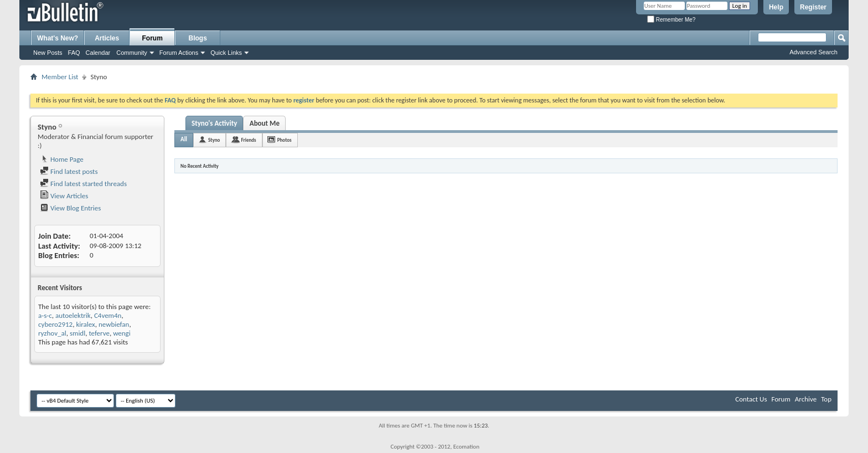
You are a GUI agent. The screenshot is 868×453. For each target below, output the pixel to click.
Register (813, 7)
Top (826, 399)
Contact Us (751, 399)
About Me (265, 123)
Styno (214, 140)
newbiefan (114, 324)
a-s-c (45, 315)
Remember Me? (671, 20)
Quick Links (226, 53)
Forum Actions (179, 53)
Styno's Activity (214, 123)
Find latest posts (69, 171)
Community (132, 53)
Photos (285, 140)
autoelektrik (73, 315)
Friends (248, 140)
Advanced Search (813, 52)
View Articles (64, 196)
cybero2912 (55, 324)
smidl (77, 333)
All (184, 139)
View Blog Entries (70, 208)
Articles (107, 38)
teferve (99, 333)
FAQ (74, 53)
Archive (806, 399)
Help (776, 7)
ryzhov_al (52, 333)
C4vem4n (108, 315)
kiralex (85, 324)
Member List (60, 77)
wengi (122, 333)
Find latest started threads (83, 184)
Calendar (98, 53)
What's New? (58, 38)
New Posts (48, 53)
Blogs (198, 38)
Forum (153, 38)
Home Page (62, 159)
